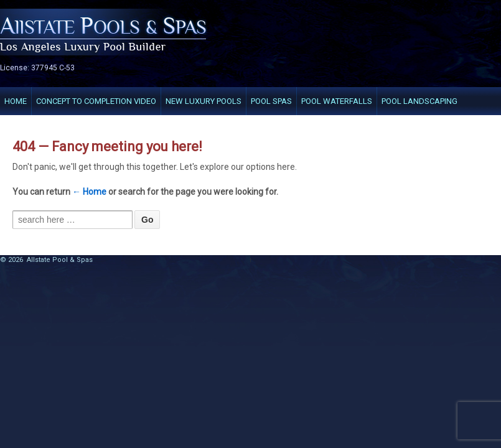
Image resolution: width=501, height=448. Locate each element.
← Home (89, 192)
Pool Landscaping (419, 101)
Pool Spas (271, 101)
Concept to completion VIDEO (96, 101)
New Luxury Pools (204, 101)
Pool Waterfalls (337, 101)
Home (16, 101)
